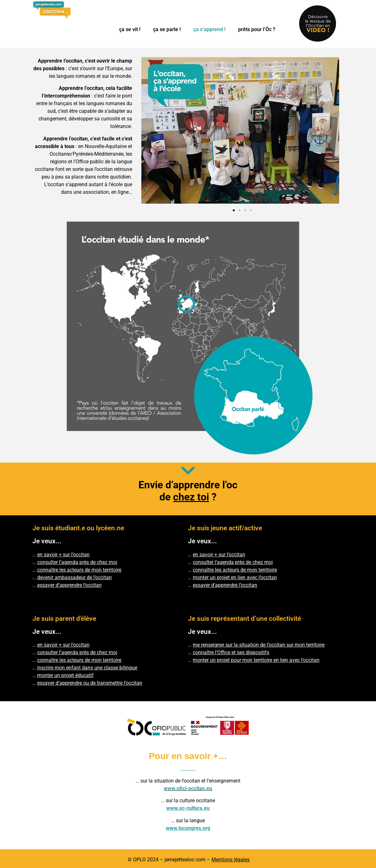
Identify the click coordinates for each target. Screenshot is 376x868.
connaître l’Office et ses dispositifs (231, 652)
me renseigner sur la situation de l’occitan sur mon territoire (259, 645)
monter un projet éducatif (65, 675)
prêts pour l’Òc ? (257, 29)
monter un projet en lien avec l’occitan (235, 577)
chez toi (191, 497)
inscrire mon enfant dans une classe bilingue (87, 668)
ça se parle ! (167, 29)
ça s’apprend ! (209, 29)
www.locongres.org (188, 828)
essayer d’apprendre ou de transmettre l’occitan (90, 683)
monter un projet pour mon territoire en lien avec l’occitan (256, 660)
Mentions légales (231, 860)
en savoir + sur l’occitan (63, 555)
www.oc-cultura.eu (188, 808)
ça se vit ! (130, 29)
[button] (234, 210)
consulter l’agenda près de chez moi (77, 562)
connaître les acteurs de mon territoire (79, 570)
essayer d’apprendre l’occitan (225, 585)
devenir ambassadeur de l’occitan (74, 577)
